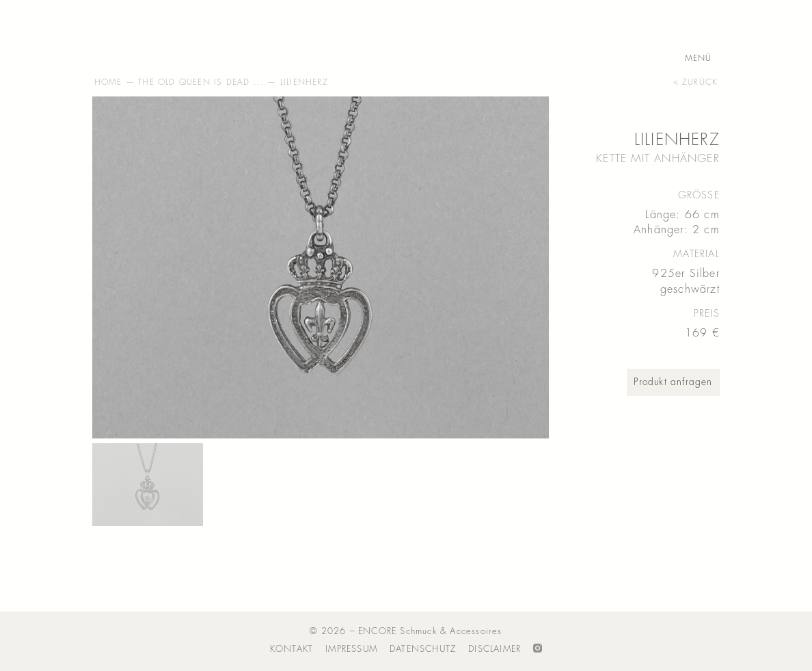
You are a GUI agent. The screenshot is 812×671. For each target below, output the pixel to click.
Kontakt (292, 649)
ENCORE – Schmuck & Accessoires (161, 38)
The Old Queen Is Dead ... (201, 82)
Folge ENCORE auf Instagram (538, 649)
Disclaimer (495, 649)
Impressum (351, 649)
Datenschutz (423, 649)
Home (108, 82)
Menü (699, 59)
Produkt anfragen (673, 382)
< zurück (696, 82)
